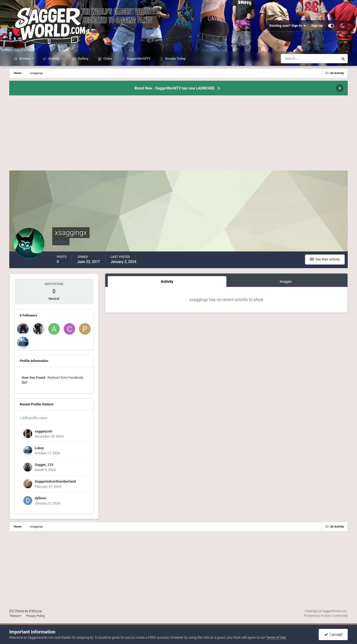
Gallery (83, 58)
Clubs (107, 58)
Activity (54, 58)
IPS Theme (17, 611)
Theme (15, 616)
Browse (25, 58)
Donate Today (175, 58)
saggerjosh (43, 431)
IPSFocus (35, 611)
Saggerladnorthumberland (55, 481)
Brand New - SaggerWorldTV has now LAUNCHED (175, 88)
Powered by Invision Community (326, 616)
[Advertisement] (178, 134)
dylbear (41, 498)
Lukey (39, 448)
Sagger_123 (44, 465)
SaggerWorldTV (138, 58)
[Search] (294, 59)
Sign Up (317, 26)
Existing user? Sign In (288, 26)
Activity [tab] (167, 282)
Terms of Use (276, 637)
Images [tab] (285, 282)
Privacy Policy (35, 616)
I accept (333, 634)
